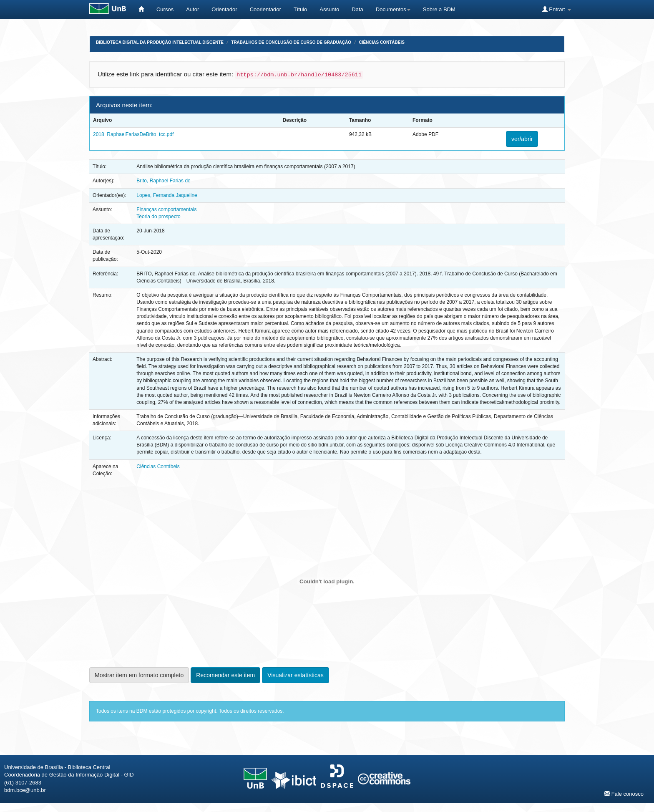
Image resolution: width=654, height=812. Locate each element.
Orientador (224, 9)
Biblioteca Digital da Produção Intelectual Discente (160, 42)
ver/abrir (522, 139)
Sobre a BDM (439, 9)
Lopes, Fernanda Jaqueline (167, 195)
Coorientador (265, 9)
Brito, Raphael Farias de (163, 181)
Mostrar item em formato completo (139, 675)
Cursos (165, 9)
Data (357, 9)
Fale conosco (624, 794)
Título (301, 9)
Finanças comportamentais (166, 209)
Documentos (393, 9)
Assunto (329, 9)
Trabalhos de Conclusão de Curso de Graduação (291, 42)
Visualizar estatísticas (295, 675)
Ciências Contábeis (381, 42)
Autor (192, 9)
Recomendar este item (225, 675)
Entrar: (557, 9)
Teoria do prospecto (158, 217)
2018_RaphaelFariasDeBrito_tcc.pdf (133, 134)
